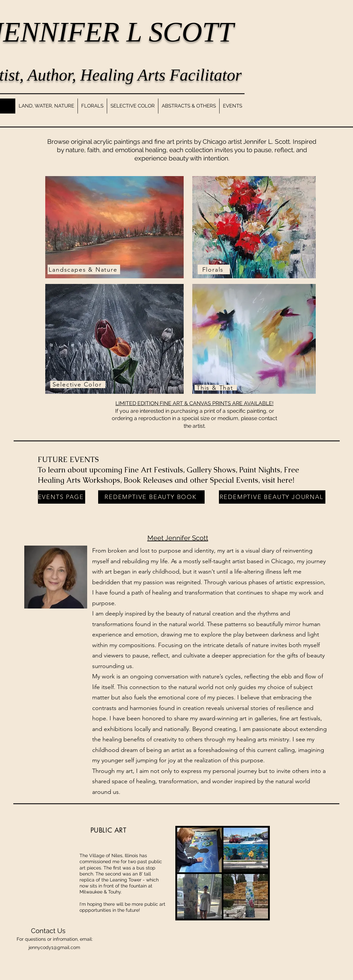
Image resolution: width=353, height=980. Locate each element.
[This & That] (216, 388)
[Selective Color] (78, 384)
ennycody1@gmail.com (55, 947)
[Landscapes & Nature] (84, 269)
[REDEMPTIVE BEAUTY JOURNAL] (272, 497)
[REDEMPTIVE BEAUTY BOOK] (151, 497)
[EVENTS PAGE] (62, 497)
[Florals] (214, 269)
